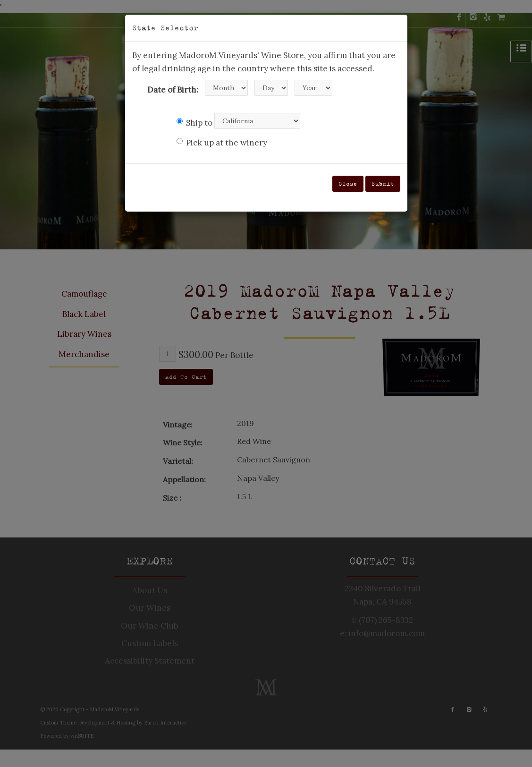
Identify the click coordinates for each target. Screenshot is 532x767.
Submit (383, 183)
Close (348, 183)
